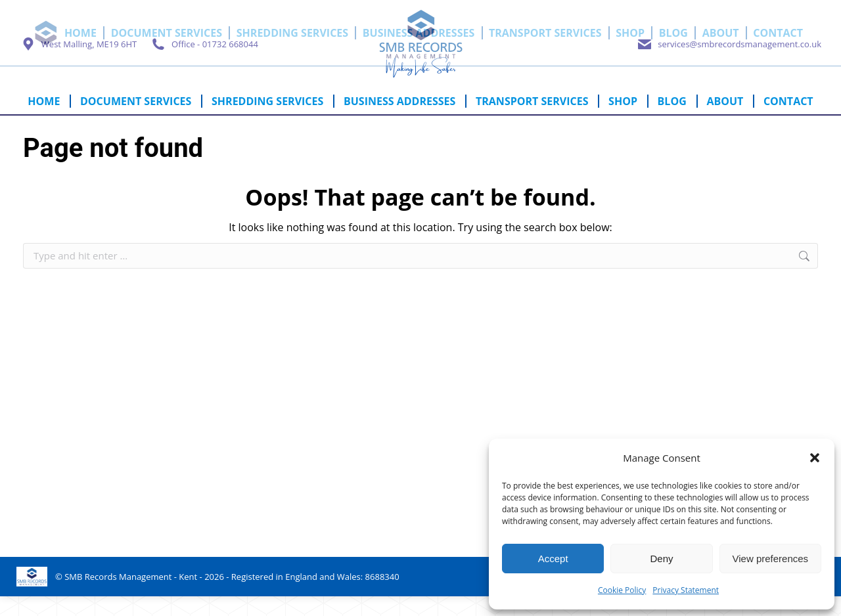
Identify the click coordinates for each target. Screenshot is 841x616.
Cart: (759, 9)
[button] (815, 458)
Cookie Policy (622, 590)
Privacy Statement (686, 590)
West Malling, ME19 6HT (78, 64)
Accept (553, 559)
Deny (661, 559)
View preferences (771, 559)
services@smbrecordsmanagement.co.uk (729, 64)
